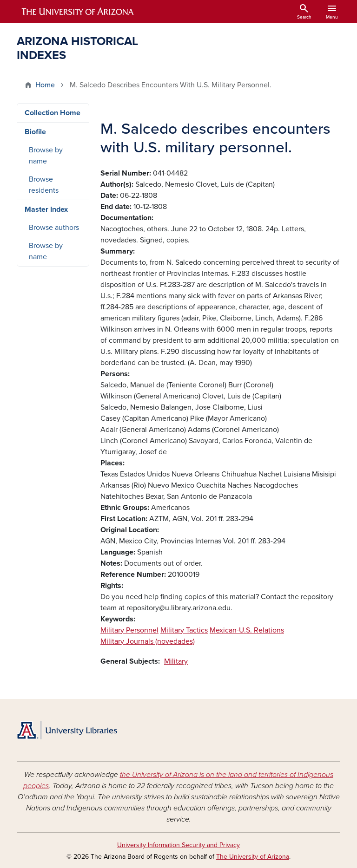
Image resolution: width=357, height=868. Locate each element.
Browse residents (44, 185)
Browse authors (54, 228)
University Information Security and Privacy (178, 845)
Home (45, 85)
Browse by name (46, 156)
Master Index (46, 209)
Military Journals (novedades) (148, 641)
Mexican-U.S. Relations (247, 630)
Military (176, 661)
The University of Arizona (253, 857)
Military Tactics (184, 630)
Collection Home (53, 113)
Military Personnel (129, 630)
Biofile (35, 132)
